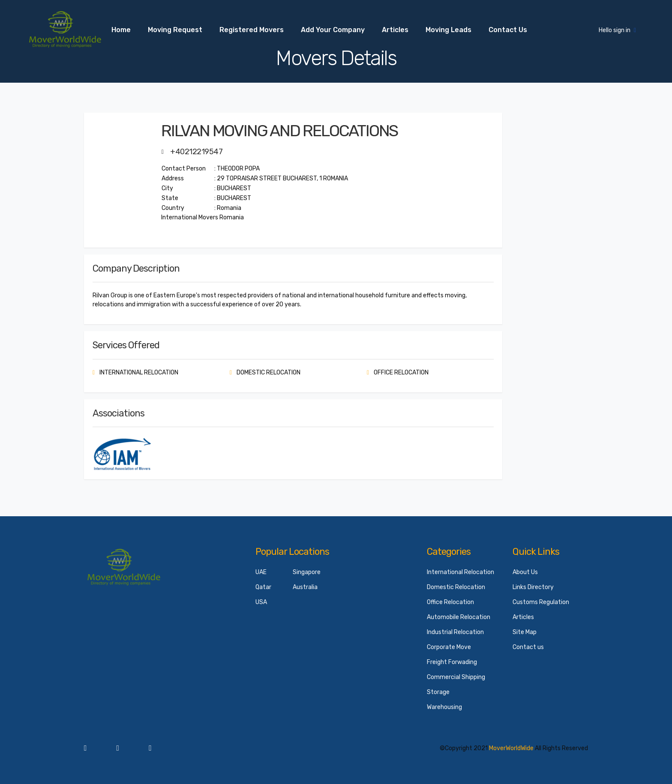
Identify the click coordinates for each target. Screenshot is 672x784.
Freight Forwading (452, 662)
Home (121, 30)
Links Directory (533, 587)
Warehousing (444, 707)
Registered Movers (252, 30)
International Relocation (460, 572)
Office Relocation (450, 602)
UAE (261, 572)
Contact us (508, 30)
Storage (438, 692)
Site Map (525, 632)
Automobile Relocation (459, 617)
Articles (395, 30)
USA (261, 602)
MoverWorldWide (511, 748)
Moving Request (175, 30)
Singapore (307, 572)
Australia (305, 587)
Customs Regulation (541, 602)
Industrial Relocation (455, 632)
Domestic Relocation (456, 587)
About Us (525, 572)
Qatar (263, 587)
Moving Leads (448, 30)
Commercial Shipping (456, 677)
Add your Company (333, 30)
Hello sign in (617, 30)
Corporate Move (449, 647)
